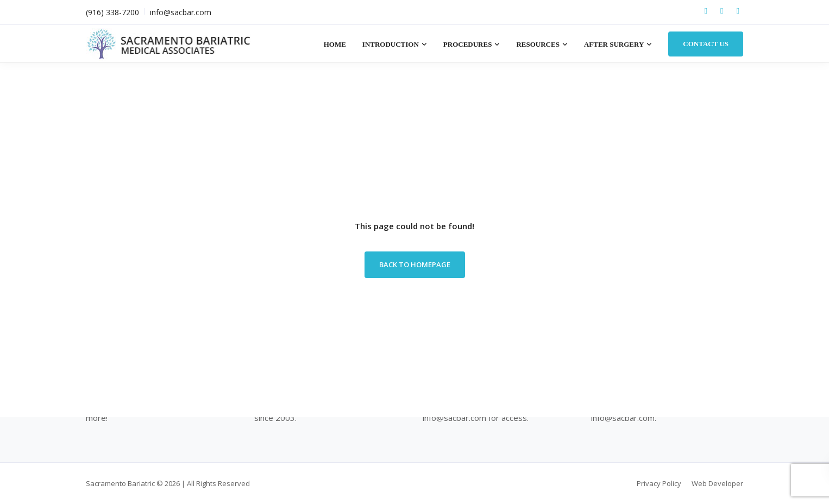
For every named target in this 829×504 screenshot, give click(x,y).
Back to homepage (415, 264)
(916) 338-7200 (112, 12)
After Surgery (614, 44)
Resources (538, 44)
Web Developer (717, 483)
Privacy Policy (659, 483)
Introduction (391, 44)
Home (335, 44)
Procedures (468, 44)
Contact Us (706, 44)
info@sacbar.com (181, 12)
